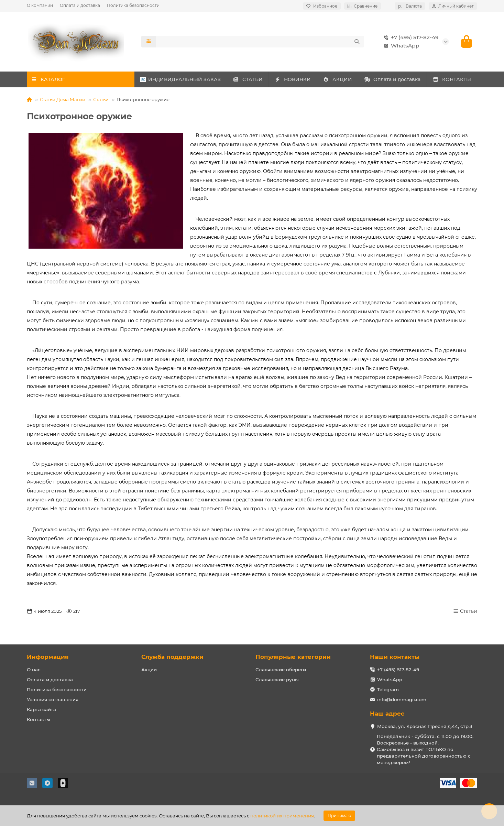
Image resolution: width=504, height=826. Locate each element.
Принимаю (339, 816)
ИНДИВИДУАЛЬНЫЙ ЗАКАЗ (180, 79)
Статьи (101, 99)
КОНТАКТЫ (452, 79)
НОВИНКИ (293, 79)
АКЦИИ (337, 79)
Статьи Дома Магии (63, 99)
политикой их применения (282, 816)
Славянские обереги (281, 670)
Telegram (388, 689)
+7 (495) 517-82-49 (410, 37)
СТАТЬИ (248, 79)
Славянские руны (277, 680)
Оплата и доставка (80, 5)
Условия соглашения (53, 699)
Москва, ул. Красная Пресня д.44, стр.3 (425, 726)
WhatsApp (400, 46)
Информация (48, 657)
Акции (149, 670)
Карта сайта (41, 709)
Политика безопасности (133, 5)
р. (410, 6)
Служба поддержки (172, 657)
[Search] (260, 42)
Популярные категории (293, 657)
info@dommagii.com (402, 699)
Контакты (39, 719)
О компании (40, 5)
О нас (34, 670)
